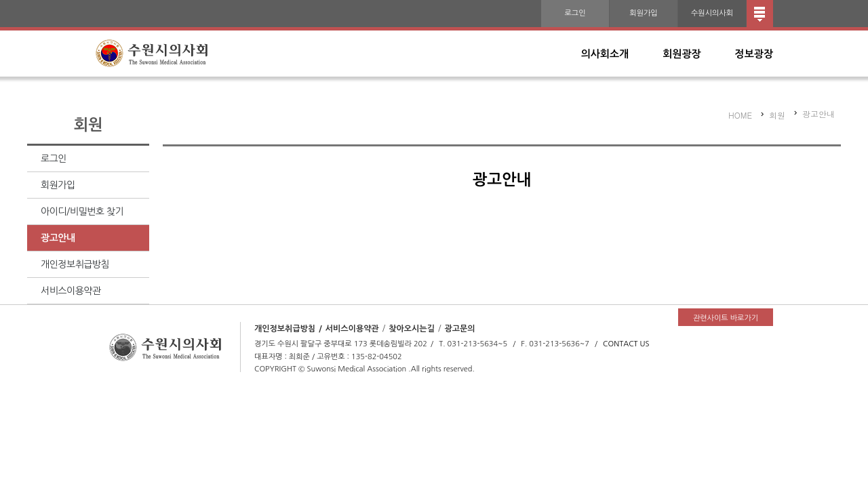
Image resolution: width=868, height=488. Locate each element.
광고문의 (459, 329)
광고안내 (58, 238)
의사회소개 (605, 54)
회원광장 (682, 54)
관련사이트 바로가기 (726, 318)
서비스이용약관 (71, 291)
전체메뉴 (760, 14)
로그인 (575, 13)
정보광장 (754, 54)
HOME (740, 115)
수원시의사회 (712, 13)
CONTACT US (626, 344)
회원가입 (643, 13)
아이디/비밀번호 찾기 (82, 211)
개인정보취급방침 (75, 264)
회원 (777, 115)
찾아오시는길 (412, 329)
